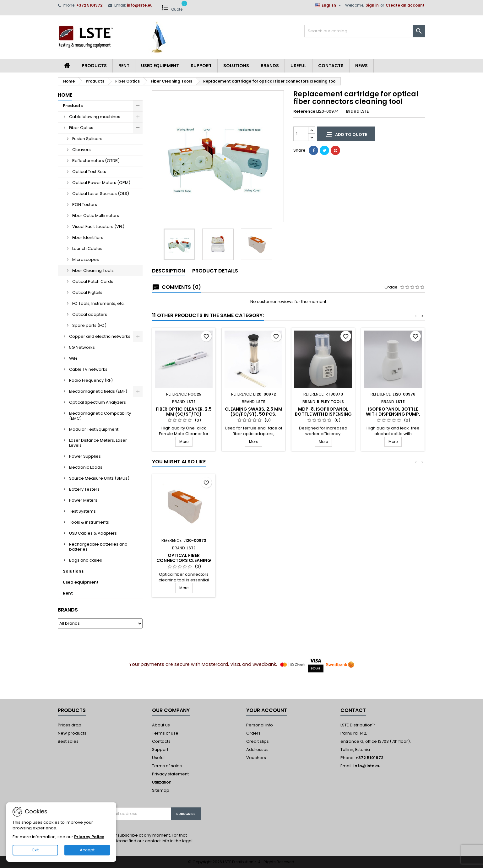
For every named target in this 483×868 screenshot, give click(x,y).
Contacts (331, 66)
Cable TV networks (88, 369)
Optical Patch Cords (93, 281)
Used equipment (160, 66)
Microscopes (86, 259)
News (361, 66)
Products (94, 66)
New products (72, 733)
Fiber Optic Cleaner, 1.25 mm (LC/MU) (254, 558)
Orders (253, 733)
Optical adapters (90, 314)
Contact (353, 710)
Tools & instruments (89, 522)
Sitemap (161, 790)
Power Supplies (85, 456)
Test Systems (82, 511)
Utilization (162, 782)
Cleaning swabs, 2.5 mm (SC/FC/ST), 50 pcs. (254, 412)
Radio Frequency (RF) (91, 380)
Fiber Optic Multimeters (96, 216)
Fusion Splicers (87, 139)
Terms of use (165, 733)
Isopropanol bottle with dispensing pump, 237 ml (393, 414)
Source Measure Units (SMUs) (99, 478)
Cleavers (81, 150)
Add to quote (346, 134)
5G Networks (82, 347)
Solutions (236, 66)
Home (65, 95)
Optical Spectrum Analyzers (98, 402)
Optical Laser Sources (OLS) (101, 194)
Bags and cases (86, 560)
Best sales (68, 741)
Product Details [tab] (215, 271)
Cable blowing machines (95, 117)
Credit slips (258, 741)
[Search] (365, 31)
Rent (124, 66)
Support (201, 66)
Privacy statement (170, 774)
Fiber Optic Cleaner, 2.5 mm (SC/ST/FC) (184, 412)
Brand (353, 111)
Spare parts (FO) (89, 325)
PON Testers (85, 205)
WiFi (73, 358)
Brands (270, 66)
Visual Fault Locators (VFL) (98, 226)
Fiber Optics (81, 128)
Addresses (257, 749)
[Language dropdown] (329, 5)
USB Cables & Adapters (93, 533)
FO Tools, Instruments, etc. (98, 303)
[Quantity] (301, 134)
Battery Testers (84, 489)
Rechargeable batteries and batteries (98, 547)
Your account (267, 710)
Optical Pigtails (87, 292)
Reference (304, 111)
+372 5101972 (89, 5)
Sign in (372, 5)
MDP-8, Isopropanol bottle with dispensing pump (323, 414)
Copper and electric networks (100, 336)
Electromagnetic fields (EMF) (98, 391)
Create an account (405, 5)
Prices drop (70, 725)
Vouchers (256, 758)
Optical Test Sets (89, 172)
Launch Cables (87, 248)
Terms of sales (167, 766)
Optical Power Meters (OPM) (101, 183)
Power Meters (83, 500)
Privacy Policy (89, 837)
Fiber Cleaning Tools (93, 270)
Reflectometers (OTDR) (96, 161)
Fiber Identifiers (88, 237)
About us (161, 725)
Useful (298, 66)
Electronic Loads (86, 467)
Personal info (260, 725)
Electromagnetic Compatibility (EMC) (100, 416)
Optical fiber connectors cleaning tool (323, 560)
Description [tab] (168, 271)
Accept (87, 850)
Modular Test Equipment (94, 429)
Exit (35, 850)
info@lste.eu (140, 5)
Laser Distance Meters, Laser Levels (98, 443)
